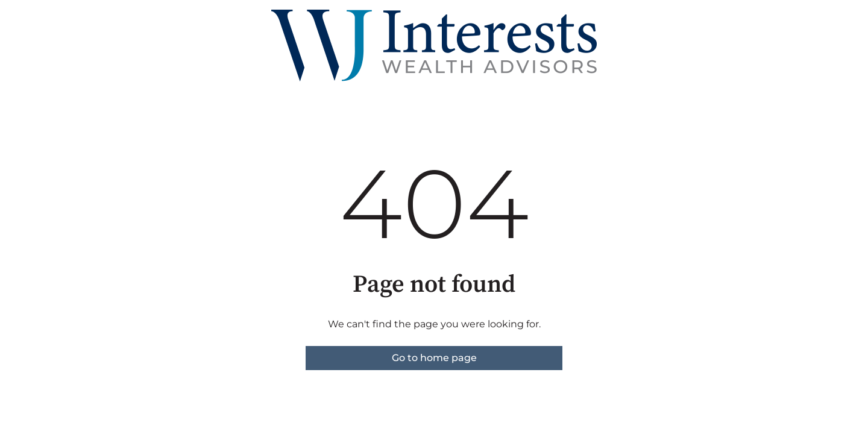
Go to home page (434, 358)
